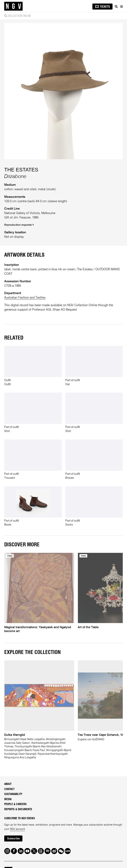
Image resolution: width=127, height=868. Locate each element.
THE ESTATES (21, 170)
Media (8, 799)
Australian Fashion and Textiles (25, 298)
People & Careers (15, 804)
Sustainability (13, 794)
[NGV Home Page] (13, 6)
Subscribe (13, 839)
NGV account (17, 829)
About (8, 784)
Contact (9, 789)
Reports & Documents (18, 809)
